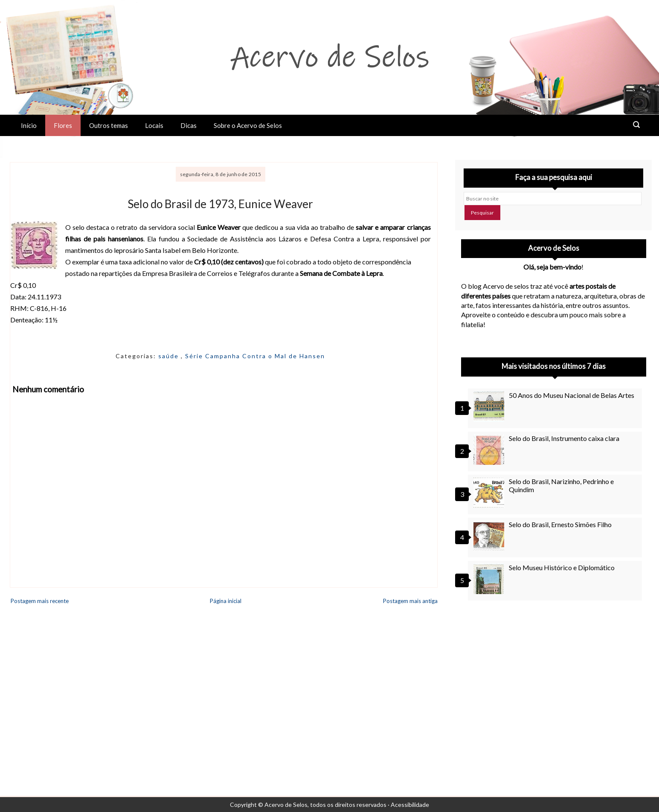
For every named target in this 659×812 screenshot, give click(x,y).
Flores (63, 125)
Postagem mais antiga (410, 601)
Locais (154, 125)
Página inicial (226, 601)
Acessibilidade (410, 805)
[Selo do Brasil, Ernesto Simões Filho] (490, 536)
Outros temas (109, 125)
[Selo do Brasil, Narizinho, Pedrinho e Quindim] (490, 493)
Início (29, 125)
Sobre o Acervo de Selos (248, 125)
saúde (170, 356)
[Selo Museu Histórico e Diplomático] (490, 579)
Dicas (189, 125)
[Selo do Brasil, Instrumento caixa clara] (490, 449)
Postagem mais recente (40, 601)
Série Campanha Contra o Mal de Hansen (255, 356)
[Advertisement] (554, 684)
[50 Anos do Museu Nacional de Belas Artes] (490, 406)
